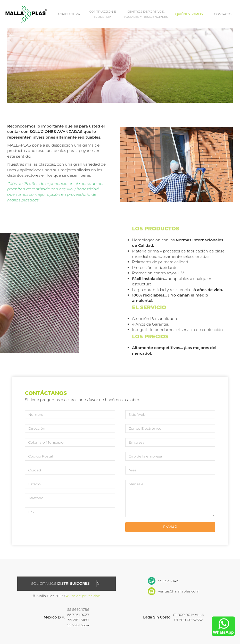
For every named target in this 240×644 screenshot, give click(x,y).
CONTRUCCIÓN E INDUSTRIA (103, 14)
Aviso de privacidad (83, 596)
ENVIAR (170, 527)
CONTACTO (223, 14)
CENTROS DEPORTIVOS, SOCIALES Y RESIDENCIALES (146, 14)
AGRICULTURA (69, 14)
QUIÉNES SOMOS (189, 14)
